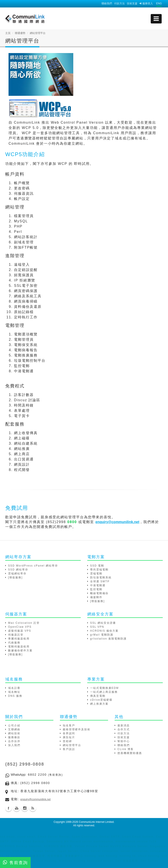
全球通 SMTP (100, 581)
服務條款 (14, 737)
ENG (159, 4)
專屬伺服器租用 (19, 639)
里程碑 (67, 741)
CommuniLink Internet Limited (96, 822)
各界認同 (69, 733)
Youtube (17, 808)
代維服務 (14, 643)
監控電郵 (96, 589)
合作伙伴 (14, 741)
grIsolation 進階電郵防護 (108, 639)
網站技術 (14, 733)
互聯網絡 (14, 729)
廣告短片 (69, 737)
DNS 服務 (15, 696)
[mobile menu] (156, 19)
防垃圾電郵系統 (101, 577)
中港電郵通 (98, 585)
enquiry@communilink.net (35, 799)
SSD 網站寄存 (18, 570)
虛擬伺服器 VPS (20, 631)
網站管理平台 (72, 745)
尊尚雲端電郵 (99, 570)
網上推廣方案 (99, 704)
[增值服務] (15, 577)
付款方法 (119, 4)
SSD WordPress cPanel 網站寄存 (33, 566)
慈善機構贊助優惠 (130, 753)
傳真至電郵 (98, 696)
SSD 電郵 (97, 566)
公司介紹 (14, 725)
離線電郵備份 (99, 593)
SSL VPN (97, 627)
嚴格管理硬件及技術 (77, 729)
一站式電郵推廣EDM (104, 688)
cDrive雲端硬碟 (101, 700)
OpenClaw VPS (20, 627)
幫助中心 (124, 741)
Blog (33, 808)
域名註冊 (14, 688)
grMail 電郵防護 (102, 635)
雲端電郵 (96, 574)
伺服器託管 (16, 635)
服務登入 (146, 4)
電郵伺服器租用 (19, 647)
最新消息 (124, 725)
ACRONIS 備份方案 (104, 631)
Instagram (25, 808)
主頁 (8, 33)
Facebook (9, 808)
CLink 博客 (126, 749)
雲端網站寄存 (17, 574)
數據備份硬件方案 (20, 651)
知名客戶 (69, 725)
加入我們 (14, 745)
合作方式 (124, 729)
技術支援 (132, 4)
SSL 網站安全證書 (103, 623)
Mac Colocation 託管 (24, 623)
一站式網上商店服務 (104, 692)
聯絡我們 (107, 4)
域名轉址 (14, 692)
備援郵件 (96, 597)
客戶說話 (69, 749)
